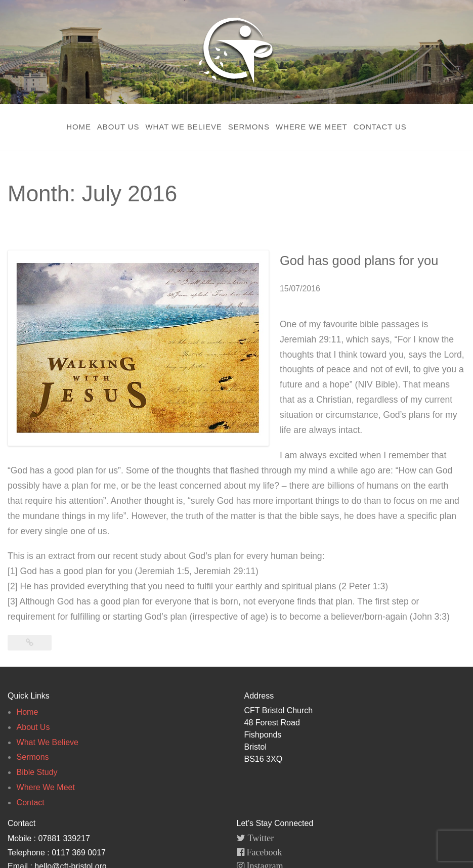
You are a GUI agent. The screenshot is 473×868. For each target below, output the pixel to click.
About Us (118, 127)
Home (79, 127)
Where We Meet (312, 127)
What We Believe (183, 127)
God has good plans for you (287, 261)
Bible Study (37, 727)
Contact (31, 757)
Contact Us (380, 127)
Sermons (249, 127)
